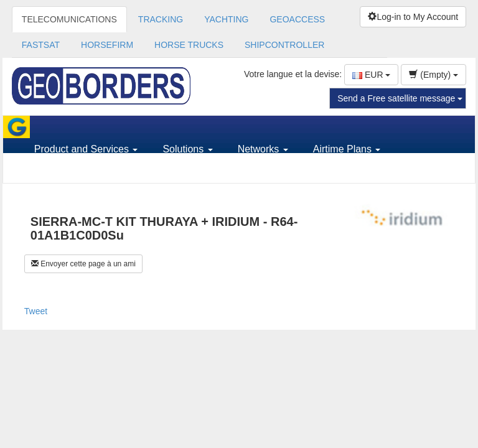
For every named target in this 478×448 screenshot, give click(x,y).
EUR (371, 75)
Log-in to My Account (413, 17)
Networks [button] (263, 149)
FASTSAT (41, 45)
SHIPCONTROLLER (284, 45)
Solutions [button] (187, 149)
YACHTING (226, 19)
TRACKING (161, 19)
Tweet (36, 311)
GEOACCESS (297, 19)
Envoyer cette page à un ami (83, 264)
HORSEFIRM (107, 45)
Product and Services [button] (86, 149)
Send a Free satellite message (400, 98)
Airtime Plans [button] (347, 149)
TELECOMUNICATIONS (69, 19)
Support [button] (56, 171)
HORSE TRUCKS (189, 45)
